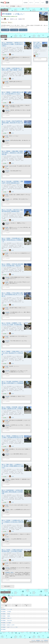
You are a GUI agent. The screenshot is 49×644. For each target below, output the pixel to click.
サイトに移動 (5, 30)
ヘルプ (42, 640)
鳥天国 (7, 57)
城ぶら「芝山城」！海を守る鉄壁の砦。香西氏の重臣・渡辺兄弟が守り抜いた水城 (12, 123)
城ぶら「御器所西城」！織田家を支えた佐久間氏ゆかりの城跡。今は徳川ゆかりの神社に (12, 44)
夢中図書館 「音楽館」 (6, 614)
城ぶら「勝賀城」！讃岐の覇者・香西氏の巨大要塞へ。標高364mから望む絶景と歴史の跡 (13, 153)
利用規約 (38, 640)
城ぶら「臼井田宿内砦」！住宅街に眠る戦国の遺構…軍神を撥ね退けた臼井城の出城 (12, 492)
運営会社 (46, 640)
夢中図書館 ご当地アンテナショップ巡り (9, 627)
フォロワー (16, 605)
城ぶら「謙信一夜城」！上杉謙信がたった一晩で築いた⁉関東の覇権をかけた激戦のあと (13, 466)
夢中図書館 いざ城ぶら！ (13, 14)
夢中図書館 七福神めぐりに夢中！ (8, 625)
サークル (33, 640)
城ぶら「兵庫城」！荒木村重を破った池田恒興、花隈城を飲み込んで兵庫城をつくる (12, 240)
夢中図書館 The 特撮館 (6, 623)
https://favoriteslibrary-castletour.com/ (9, 16)
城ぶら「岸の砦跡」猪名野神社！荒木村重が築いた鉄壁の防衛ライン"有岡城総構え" (13, 383)
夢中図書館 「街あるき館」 (7, 621)
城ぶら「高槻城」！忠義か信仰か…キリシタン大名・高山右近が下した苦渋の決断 (12, 353)
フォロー (6, 605)
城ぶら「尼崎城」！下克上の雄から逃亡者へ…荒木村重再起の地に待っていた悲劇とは (12, 295)
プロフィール (23, 30)
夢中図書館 (3, 629)
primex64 (7, 110)
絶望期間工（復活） (10, 572)
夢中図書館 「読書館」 (6, 616)
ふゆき (6, 19)
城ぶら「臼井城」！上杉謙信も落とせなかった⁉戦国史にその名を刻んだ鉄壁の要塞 (13, 522)
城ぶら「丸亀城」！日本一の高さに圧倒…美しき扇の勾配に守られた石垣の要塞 (37, 45)
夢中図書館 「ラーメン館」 (7, 609)
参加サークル (27, 605)
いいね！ (5, 55)
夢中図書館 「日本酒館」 (6, 612)
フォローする (14, 30)
